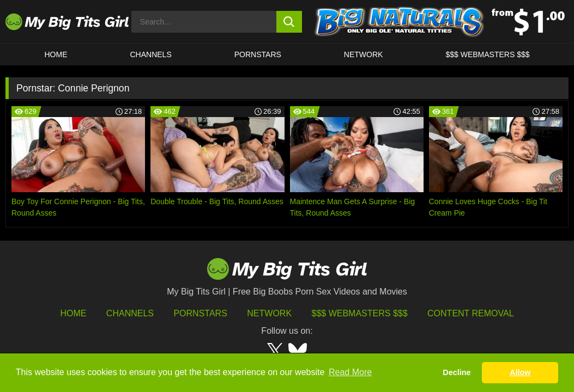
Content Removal (471, 313)
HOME (56, 54)
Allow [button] (520, 372)
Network (364, 54)
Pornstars (258, 54)
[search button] (289, 22)
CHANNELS (151, 54)
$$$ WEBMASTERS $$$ (487, 54)
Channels (130, 313)
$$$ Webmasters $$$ (360, 313)
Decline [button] (457, 372)
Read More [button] (350, 372)
